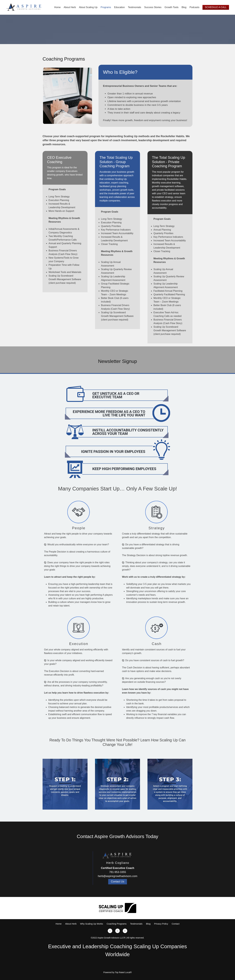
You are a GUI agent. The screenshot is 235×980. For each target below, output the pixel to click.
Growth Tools (172, 7)
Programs (106, 7)
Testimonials (134, 7)
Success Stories (153, 7)
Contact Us (118, 882)
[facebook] (110, 931)
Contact (176, 924)
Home (57, 7)
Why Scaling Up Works (91, 924)
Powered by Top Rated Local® (117, 972)
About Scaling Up (88, 7)
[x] (117, 931)
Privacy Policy (161, 924)
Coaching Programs (117, 924)
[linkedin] (125, 931)
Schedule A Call (216, 7)
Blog (184, 7)
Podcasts (194, 7)
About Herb (70, 7)
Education (119, 7)
